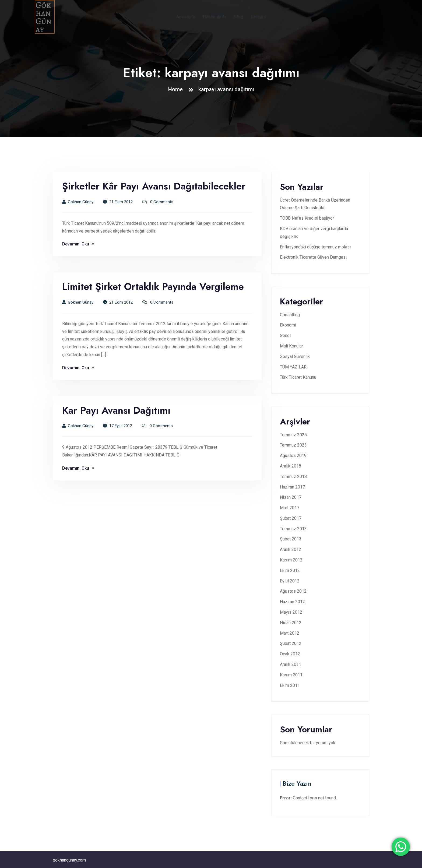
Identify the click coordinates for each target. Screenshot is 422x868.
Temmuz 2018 (293, 477)
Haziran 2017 (292, 487)
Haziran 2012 (292, 602)
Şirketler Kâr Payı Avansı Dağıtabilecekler (154, 186)
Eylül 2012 (290, 581)
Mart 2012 (290, 633)
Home (177, 89)
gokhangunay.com (69, 860)
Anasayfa (186, 17)
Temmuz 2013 (293, 529)
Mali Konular (291, 346)
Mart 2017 (290, 508)
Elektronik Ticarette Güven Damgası (313, 257)
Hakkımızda (215, 17)
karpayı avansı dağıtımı (226, 89)
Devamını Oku (78, 244)
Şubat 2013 (291, 539)
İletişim (259, 17)
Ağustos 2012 (293, 591)
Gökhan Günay (78, 202)
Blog (239, 17)
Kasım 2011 (291, 675)
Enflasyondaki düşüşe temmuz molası (315, 247)
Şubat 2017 (291, 518)
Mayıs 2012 (291, 612)
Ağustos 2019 (293, 456)
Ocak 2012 (290, 654)
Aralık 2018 (291, 466)
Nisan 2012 (291, 623)
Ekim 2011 (290, 685)
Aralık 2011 (291, 664)
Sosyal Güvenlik (295, 356)
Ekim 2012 (290, 570)
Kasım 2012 (291, 560)
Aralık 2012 (291, 549)
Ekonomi (288, 325)
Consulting (290, 315)
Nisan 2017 (291, 497)
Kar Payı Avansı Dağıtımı (116, 410)
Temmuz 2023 (293, 445)
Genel (285, 335)
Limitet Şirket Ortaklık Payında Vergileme (153, 287)
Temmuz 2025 (293, 435)
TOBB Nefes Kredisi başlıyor (307, 218)
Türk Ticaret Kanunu (298, 377)
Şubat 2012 (291, 643)
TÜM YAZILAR (293, 367)
